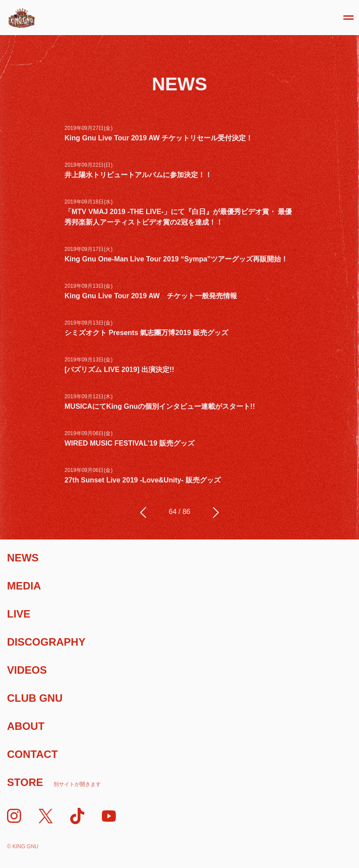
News (23, 558)
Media (24, 586)
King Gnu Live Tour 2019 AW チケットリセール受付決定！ (159, 138)
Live (19, 614)
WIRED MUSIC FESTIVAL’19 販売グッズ (129, 443)
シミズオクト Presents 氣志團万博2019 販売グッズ (146, 333)
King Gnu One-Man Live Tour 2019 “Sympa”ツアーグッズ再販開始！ (176, 259)
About (26, 726)
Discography (46, 642)
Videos (27, 670)
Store (54, 782)
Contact (32, 754)
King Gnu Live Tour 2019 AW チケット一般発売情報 (151, 296)
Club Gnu (35, 698)
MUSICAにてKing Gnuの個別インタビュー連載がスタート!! (160, 406)
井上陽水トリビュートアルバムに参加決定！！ (138, 175)
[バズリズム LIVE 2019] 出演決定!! (119, 370)
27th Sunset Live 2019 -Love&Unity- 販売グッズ (143, 480)
